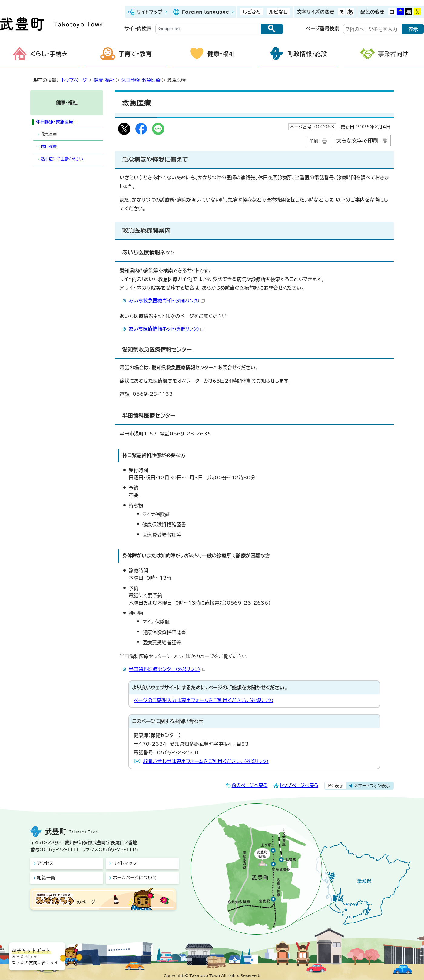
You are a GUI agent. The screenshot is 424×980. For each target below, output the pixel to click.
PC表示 (336, 786)
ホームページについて (135, 878)
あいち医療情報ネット (166, 329)
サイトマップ (149, 12)
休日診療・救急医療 (141, 80)
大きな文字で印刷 (357, 141)
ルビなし (278, 12)
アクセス (45, 863)
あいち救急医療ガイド (167, 301)
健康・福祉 (221, 54)
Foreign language (205, 12)
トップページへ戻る (299, 785)
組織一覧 (46, 878)
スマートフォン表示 (372, 786)
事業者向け (393, 54)
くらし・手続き (49, 54)
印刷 (314, 141)
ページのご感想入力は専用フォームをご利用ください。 (204, 700)
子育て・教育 (135, 54)
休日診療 (49, 147)
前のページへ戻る (250, 785)
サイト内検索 (138, 28)
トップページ (74, 80)
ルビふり (252, 12)
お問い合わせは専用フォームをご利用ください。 (206, 761)
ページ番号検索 (323, 28)
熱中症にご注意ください (62, 159)
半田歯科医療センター (167, 669)
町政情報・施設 (307, 54)
